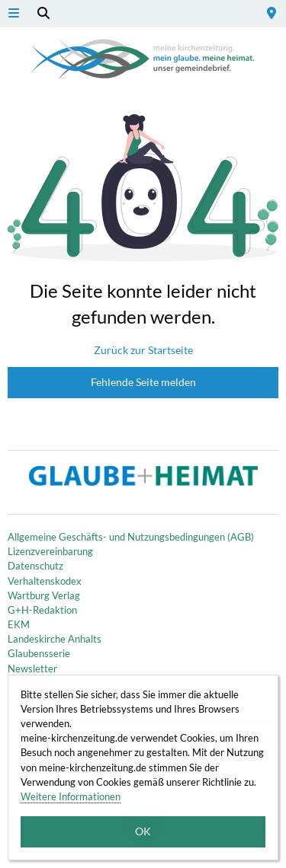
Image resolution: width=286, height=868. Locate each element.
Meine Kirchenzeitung (143, 59)
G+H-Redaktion (42, 610)
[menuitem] (272, 14)
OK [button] (143, 831)
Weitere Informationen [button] (71, 796)
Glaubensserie (39, 653)
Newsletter (32, 669)
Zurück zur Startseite (143, 350)
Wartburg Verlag (44, 595)
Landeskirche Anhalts (55, 639)
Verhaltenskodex (45, 581)
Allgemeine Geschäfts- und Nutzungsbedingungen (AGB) (131, 537)
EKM (19, 624)
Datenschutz (35, 566)
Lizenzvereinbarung (50, 551)
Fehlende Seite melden (143, 382)
